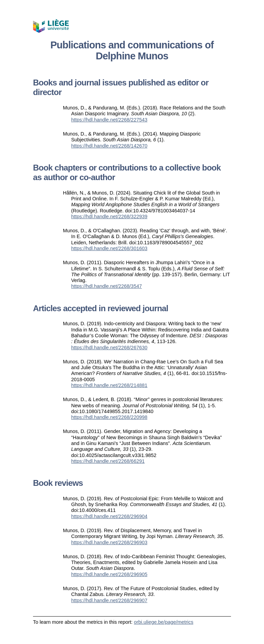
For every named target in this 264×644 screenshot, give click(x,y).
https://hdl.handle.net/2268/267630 (109, 348)
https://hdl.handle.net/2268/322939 (109, 216)
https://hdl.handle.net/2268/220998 (109, 417)
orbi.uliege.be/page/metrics (164, 622)
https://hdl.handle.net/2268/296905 (109, 574)
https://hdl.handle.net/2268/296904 (109, 516)
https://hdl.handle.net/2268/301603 (109, 248)
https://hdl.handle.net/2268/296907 (109, 600)
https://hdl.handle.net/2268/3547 (107, 286)
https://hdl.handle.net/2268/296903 (109, 542)
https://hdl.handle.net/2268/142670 (109, 146)
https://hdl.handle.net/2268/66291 (108, 461)
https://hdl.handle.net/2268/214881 (109, 385)
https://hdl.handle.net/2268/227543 (109, 120)
